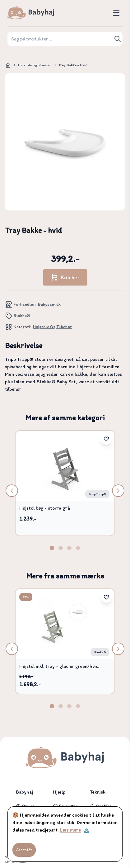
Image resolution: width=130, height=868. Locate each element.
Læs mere (70, 830)
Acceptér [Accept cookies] (24, 850)
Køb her (65, 277)
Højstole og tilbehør (34, 65)
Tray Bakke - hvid (73, 65)
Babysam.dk (49, 304)
